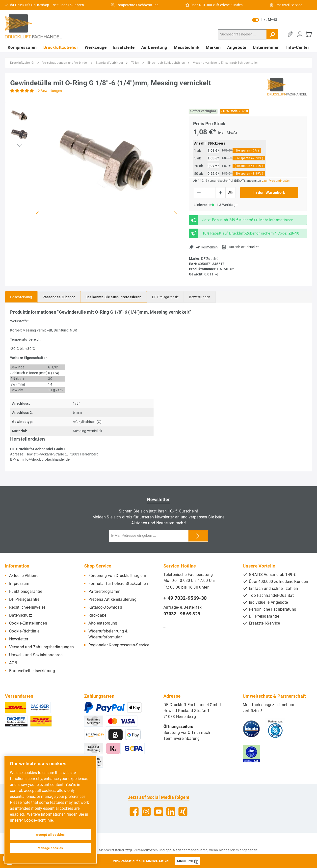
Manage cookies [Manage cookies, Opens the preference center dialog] (50, 848)
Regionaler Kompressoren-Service (119, 645)
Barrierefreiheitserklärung (32, 671)
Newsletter (19, 639)
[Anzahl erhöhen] (221, 193)
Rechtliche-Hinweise (27, 607)
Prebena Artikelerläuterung (112, 599)
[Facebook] (134, 812)
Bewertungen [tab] (200, 297)
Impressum (19, 584)
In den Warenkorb (269, 193)
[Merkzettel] (291, 34)
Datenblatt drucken (244, 247)
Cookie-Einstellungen (28, 623)
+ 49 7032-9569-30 (185, 598)
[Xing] (183, 812)
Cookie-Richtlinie (24, 631)
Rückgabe (97, 615)
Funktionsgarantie (26, 591)
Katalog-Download (105, 607)
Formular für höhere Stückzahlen (118, 584)
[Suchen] (272, 34)
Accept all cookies (50, 835)
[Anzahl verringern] (199, 193)
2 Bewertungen (50, 91)
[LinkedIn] (171, 812)
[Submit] (198, 536)
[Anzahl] (210, 193)
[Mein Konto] (300, 34)
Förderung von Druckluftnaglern (117, 576)
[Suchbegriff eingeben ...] (242, 34)
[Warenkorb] (309, 34)
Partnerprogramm (105, 591)
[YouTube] (159, 812)
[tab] (21, 297)
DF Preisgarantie (24, 599)
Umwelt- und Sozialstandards (36, 655)
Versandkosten (146, 850)
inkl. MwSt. (265, 20)
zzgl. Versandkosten (276, 181)
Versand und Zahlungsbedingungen (41, 647)
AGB (13, 663)
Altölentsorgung (103, 623)
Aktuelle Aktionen (25, 576)
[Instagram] (146, 812)
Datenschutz (21, 615)
